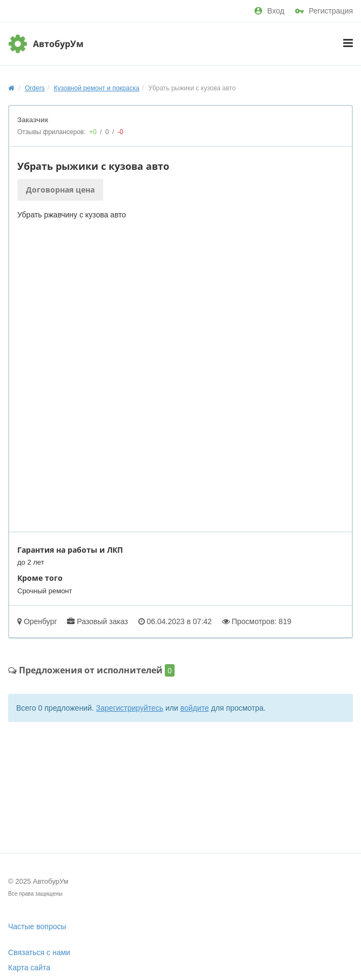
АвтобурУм (58, 44)
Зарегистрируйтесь (130, 708)
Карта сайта (29, 968)
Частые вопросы (37, 926)
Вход (269, 11)
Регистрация (324, 11)
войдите (195, 708)
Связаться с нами (39, 952)
